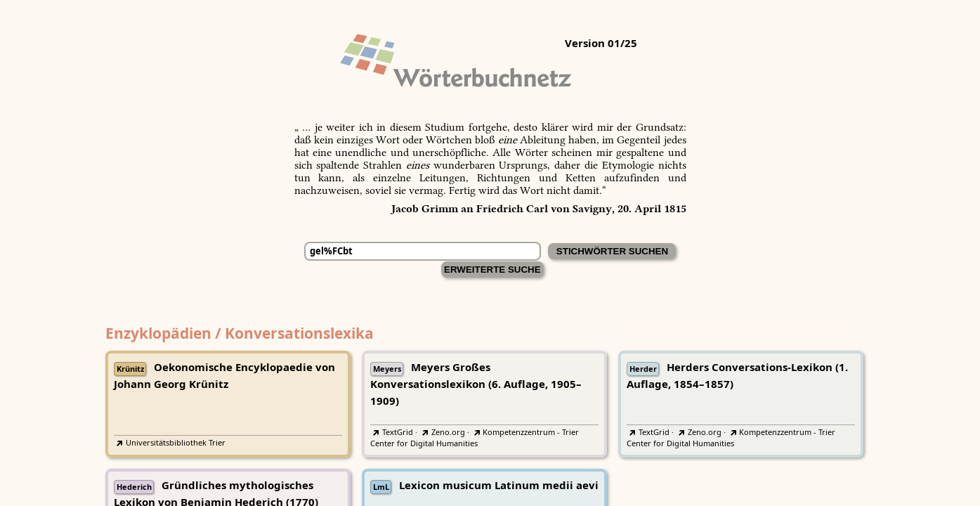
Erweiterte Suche (492, 270)
